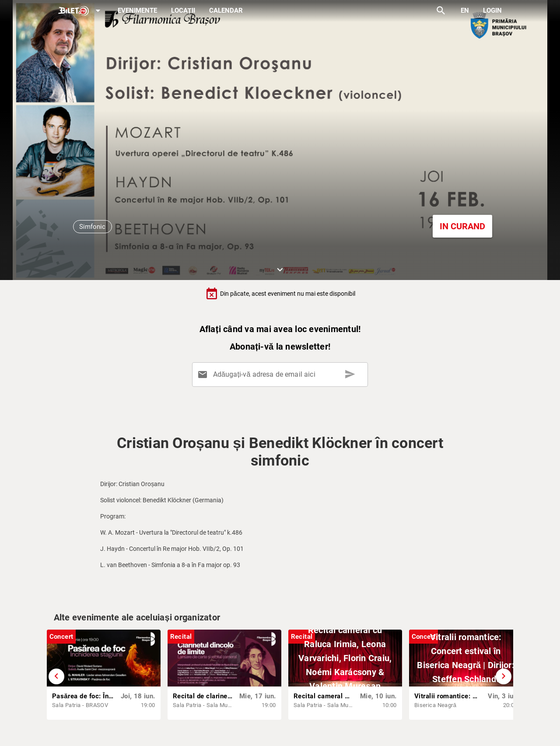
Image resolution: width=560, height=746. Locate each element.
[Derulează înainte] (504, 676)
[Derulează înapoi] (56, 676)
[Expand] (81, 11)
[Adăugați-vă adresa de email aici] (282, 375)
